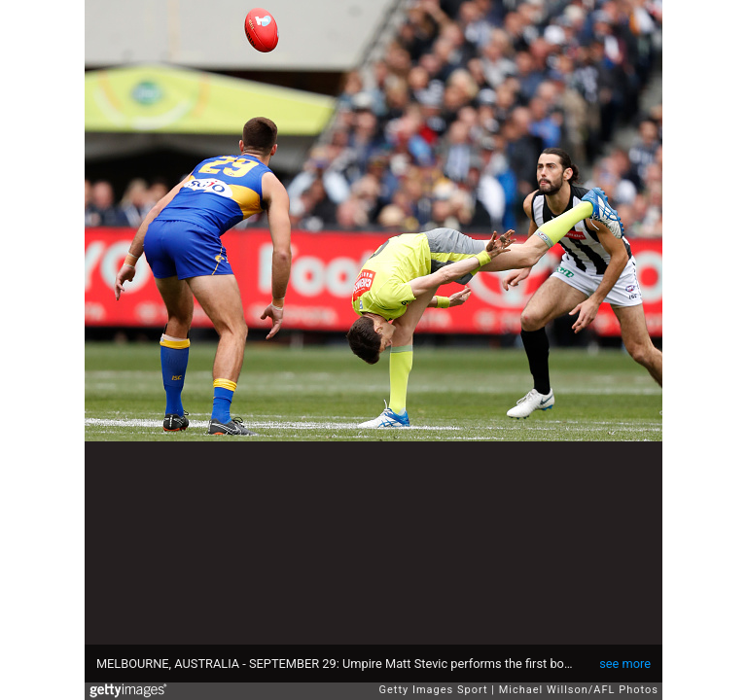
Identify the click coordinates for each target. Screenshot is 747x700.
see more (625, 664)
